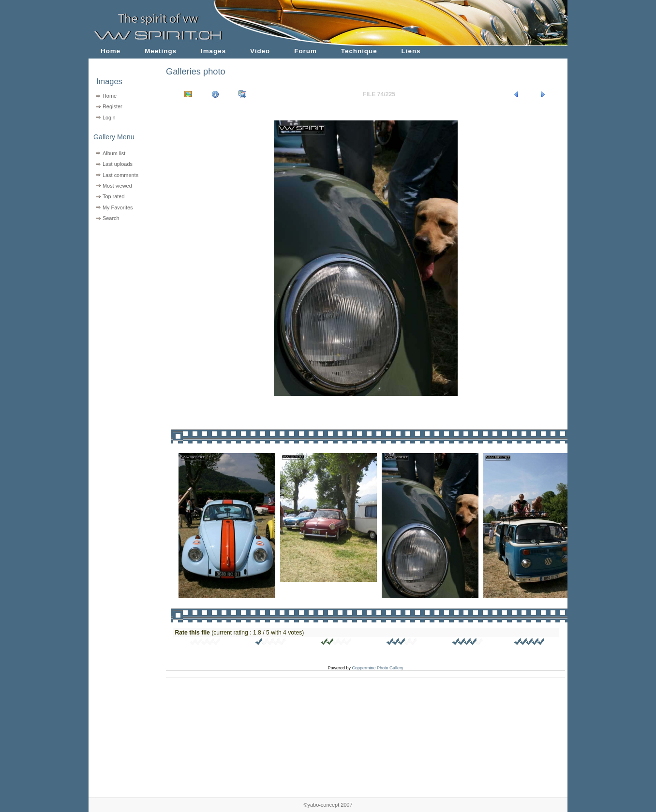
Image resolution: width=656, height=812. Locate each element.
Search (111, 218)
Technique (359, 51)
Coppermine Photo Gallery (377, 668)
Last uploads (118, 164)
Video (260, 51)
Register (112, 106)
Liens (411, 51)
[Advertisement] (121, 286)
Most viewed (117, 186)
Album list (114, 153)
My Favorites (118, 207)
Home (111, 51)
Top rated (114, 196)
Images (213, 51)
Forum (306, 51)
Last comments (120, 175)
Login (109, 118)
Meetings (161, 51)
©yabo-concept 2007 (328, 805)
